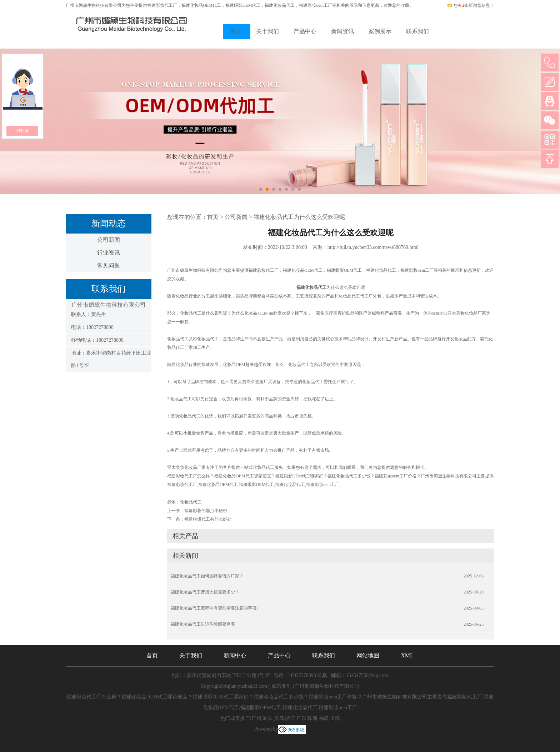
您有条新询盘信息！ (471, 5)
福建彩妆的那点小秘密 (206, 511)
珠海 (312, 718)
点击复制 (281, 686)
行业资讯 (109, 253)
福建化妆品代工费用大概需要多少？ (205, 592)
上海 (335, 718)
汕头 (267, 718)
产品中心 (305, 31)
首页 (236, 31)
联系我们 (417, 31)
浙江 (290, 718)
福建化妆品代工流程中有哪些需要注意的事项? (214, 608)
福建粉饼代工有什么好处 (208, 519)
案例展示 (380, 31)
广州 (256, 718)
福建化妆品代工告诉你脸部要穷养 (203, 624)
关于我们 (267, 31)
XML (407, 655)
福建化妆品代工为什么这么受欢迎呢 (299, 217)
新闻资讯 (342, 31)
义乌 (279, 718)
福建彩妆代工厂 (162, 5)
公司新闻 (109, 240)
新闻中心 (235, 655)
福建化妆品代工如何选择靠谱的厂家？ (207, 576)
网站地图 (368, 655)
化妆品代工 (191, 502)
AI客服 (22, 131)
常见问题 (109, 265)
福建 (324, 718)
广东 (301, 718)
